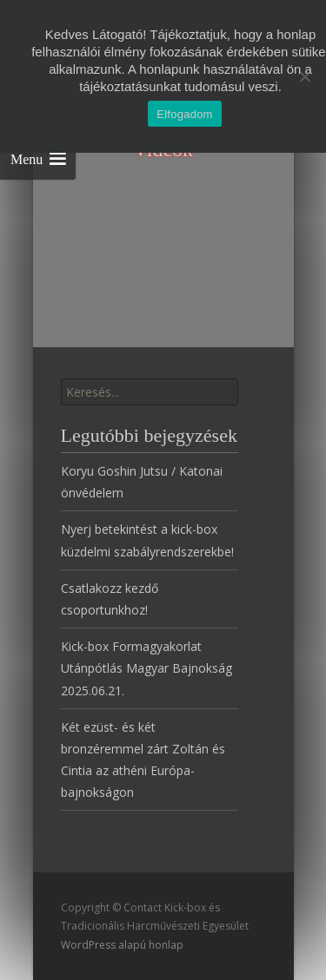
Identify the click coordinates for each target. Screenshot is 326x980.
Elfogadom (184, 114)
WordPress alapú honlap (122, 945)
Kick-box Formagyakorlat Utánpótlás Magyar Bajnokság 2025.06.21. (146, 668)
